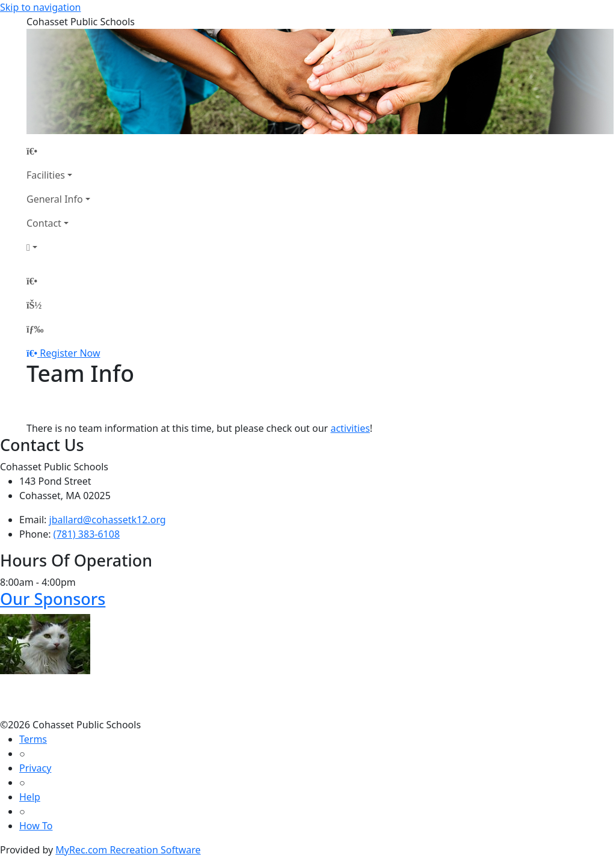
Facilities (46, 175)
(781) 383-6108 (87, 534)
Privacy (35, 768)
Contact (44, 223)
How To (36, 826)
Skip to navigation (40, 7)
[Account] (58, 247)
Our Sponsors (53, 599)
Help (30, 797)
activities (350, 428)
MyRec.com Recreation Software (128, 850)
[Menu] (35, 329)
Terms (33, 739)
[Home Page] (58, 151)
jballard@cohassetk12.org (108, 520)
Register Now (70, 353)
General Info (55, 199)
